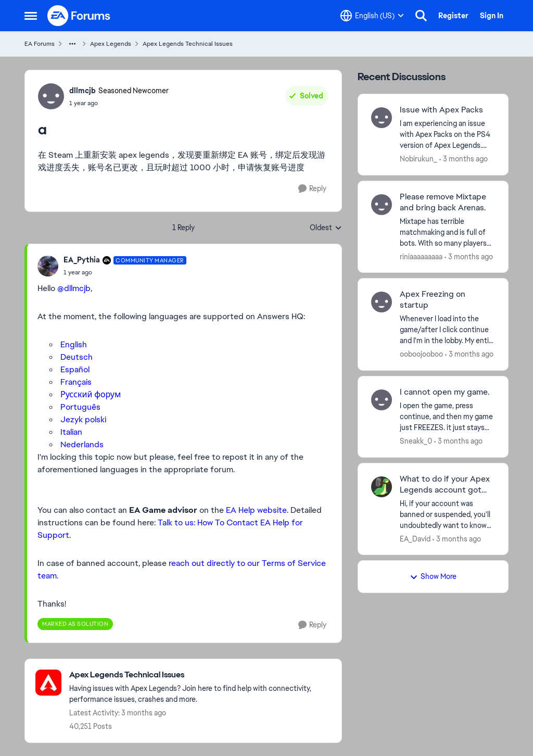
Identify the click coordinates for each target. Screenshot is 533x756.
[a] (125, 272)
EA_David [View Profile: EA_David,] (415, 538)
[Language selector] (372, 16)
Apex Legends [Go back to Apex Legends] (111, 44)
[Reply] (312, 189)
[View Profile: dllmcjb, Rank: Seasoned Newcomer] (51, 96)
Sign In (492, 16)
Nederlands (82, 444)
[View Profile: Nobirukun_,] (382, 118)
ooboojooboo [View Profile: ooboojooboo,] (421, 354)
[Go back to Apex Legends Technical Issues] (200, 675)
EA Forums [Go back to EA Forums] (40, 44)
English (74, 344)
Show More (433, 576)
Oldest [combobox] (326, 228)
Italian (71, 432)
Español (75, 369)
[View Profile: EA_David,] (382, 487)
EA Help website (256, 510)
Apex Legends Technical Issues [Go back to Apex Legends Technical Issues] (188, 44)
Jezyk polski (83, 419)
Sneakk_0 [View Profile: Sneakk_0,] (416, 441)
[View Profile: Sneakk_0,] (382, 400)
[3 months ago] (464, 159)
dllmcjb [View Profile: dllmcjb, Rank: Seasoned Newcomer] (83, 91)
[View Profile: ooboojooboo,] (382, 302)
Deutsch (77, 357)
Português (80, 407)
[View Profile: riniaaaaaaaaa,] (382, 205)
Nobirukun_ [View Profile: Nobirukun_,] (418, 159)
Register (453, 16)
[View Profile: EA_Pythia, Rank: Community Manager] (48, 266)
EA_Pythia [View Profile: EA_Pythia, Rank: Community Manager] (82, 260)
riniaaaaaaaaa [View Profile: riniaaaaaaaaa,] (421, 256)
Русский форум (91, 394)
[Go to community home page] (79, 16)
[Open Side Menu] (31, 16)
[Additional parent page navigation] (72, 44)
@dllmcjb (74, 288)
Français (76, 382)
